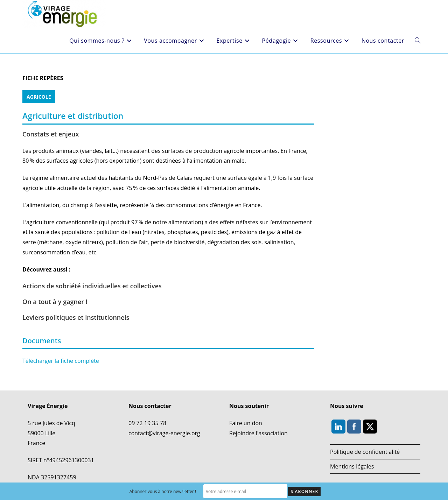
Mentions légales (352, 466)
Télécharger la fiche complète (61, 361)
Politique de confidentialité (365, 452)
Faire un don (246, 423)
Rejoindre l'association (258, 433)
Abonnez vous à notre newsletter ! (163, 491)
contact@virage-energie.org (164, 433)
